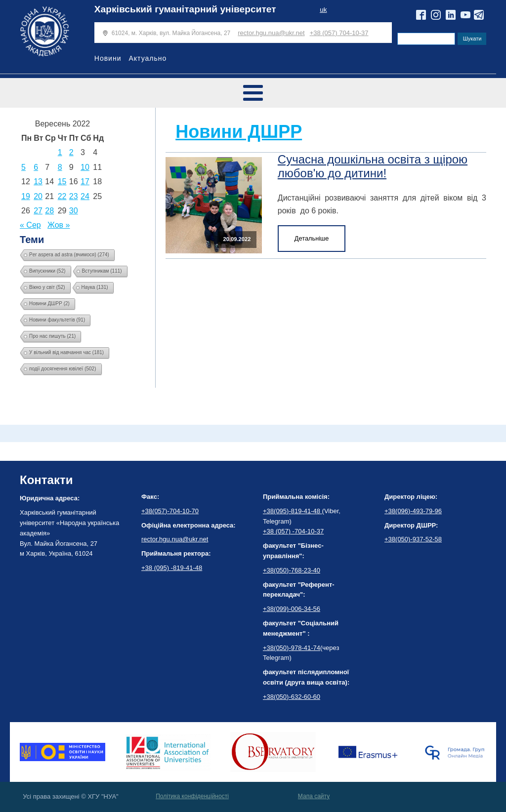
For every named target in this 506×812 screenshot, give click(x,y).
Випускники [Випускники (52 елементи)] (47, 271)
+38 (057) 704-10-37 (339, 33)
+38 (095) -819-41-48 (172, 568)
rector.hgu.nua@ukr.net (271, 33)
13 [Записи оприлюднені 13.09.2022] (38, 182)
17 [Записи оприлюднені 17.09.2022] (85, 182)
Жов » (59, 225)
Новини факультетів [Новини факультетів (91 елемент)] (57, 320)
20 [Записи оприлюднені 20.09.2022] (38, 196)
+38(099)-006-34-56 (292, 609)
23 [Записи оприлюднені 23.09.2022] (74, 196)
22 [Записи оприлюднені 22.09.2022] (62, 196)
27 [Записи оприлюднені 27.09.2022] (38, 211)
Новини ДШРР (239, 132)
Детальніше (312, 238)
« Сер (30, 225)
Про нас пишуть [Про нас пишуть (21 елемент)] (52, 336)
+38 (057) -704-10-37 (293, 531)
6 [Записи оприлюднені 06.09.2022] (36, 167)
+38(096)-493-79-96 (413, 511)
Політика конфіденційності (192, 796)
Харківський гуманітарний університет (185, 9)
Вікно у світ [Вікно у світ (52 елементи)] (47, 287)
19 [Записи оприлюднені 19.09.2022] (26, 196)
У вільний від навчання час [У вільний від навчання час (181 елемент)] (66, 352)
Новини (108, 58)
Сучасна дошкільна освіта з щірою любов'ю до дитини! (373, 166)
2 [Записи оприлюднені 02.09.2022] (71, 152)
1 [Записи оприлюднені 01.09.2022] (60, 152)
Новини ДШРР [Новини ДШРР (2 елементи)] (49, 304)
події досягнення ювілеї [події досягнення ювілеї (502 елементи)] (63, 369)
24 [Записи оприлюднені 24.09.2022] (85, 196)
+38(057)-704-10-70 (170, 511)
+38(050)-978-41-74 (292, 648)
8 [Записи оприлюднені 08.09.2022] (60, 167)
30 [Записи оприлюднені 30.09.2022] (74, 211)
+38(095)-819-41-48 (293, 511)
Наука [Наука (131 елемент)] (95, 287)
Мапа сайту (314, 796)
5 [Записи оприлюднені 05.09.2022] (23, 167)
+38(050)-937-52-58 (413, 539)
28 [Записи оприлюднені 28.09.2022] (49, 211)
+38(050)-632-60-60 (292, 697)
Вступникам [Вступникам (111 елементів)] (102, 271)
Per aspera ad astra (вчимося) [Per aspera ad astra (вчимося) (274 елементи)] (69, 255)
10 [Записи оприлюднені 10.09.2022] (85, 167)
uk (323, 10)
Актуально (148, 58)
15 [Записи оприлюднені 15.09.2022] (62, 182)
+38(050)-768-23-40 (292, 570)
